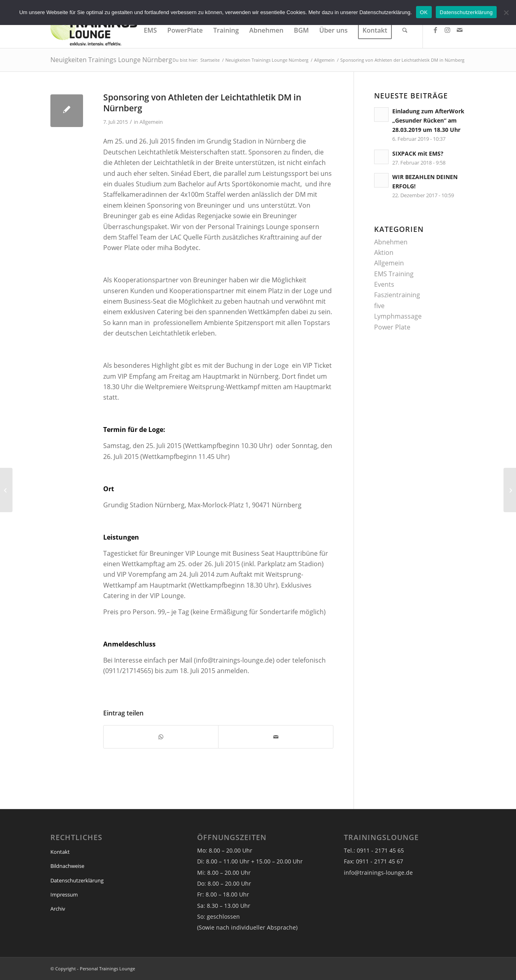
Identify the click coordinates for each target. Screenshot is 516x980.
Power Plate (392, 327)
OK (424, 12)
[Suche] (405, 30)
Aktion (384, 252)
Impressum (64, 895)
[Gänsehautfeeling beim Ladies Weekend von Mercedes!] (6, 490)
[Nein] (506, 13)
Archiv (58, 909)
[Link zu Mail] (460, 30)
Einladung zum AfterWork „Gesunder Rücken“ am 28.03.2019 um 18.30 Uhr (428, 120)
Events (384, 284)
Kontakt (60, 852)
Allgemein (151, 122)
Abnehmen (391, 242)
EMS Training (394, 274)
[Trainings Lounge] (94, 30)
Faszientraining (397, 295)
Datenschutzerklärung (77, 880)
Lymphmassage (398, 316)
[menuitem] (150, 30)
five (379, 306)
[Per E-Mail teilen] (276, 737)
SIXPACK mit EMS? (418, 153)
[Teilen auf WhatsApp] (161, 737)
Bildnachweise (67, 866)
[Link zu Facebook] (435, 30)
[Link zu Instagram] (447, 30)
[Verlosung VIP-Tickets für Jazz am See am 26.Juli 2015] (510, 490)
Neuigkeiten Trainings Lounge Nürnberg (111, 60)
